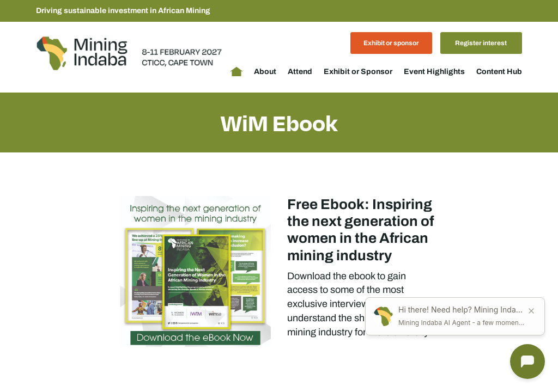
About (265, 72)
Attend (300, 72)
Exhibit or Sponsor (358, 72)
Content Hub (499, 72)
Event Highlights (434, 72)
